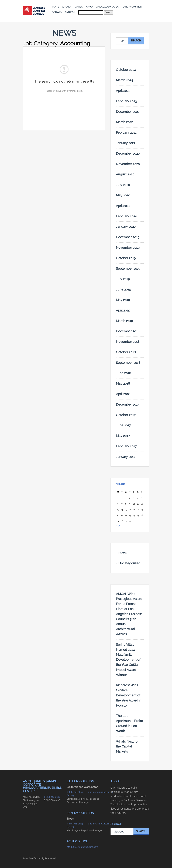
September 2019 (128, 269)
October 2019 (126, 258)
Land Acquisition (132, 7)
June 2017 (123, 425)
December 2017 (128, 404)
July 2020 (123, 185)
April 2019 (123, 310)
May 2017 (123, 436)
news (122, 553)
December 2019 (128, 237)
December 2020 (128, 153)
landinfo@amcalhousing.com (97, 792)
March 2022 (124, 122)
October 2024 (126, 70)
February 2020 (126, 216)
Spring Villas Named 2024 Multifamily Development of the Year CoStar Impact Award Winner (128, 660)
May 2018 (123, 383)
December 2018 (128, 331)
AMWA (89, 7)
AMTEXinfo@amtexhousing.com (75, 847)
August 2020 (125, 174)
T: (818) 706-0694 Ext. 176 (75, 825)
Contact (70, 12)
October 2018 (126, 352)
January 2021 (125, 143)
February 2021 (126, 132)
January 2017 (126, 457)
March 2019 (124, 321)
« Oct (119, 526)
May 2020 (123, 195)
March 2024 (124, 80)
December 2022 (128, 112)
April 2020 (123, 206)
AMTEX (79, 7)
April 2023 (123, 91)
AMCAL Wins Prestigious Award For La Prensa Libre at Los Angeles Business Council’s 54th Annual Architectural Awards (129, 614)
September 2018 (128, 363)
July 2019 (123, 279)
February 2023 (126, 101)
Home (56, 7)
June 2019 (123, 289)
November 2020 (128, 164)
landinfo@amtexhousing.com (97, 824)
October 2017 (126, 415)
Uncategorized (129, 563)
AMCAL (67, 7)
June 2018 (123, 373)
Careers (57, 12)
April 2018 (123, 394)
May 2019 (123, 300)
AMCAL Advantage (108, 7)
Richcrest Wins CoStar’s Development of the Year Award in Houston (129, 695)
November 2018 (128, 342)
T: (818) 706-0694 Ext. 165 (75, 794)
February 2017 (126, 446)
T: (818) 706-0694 (52, 797)
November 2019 (128, 248)
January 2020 (126, 227)
